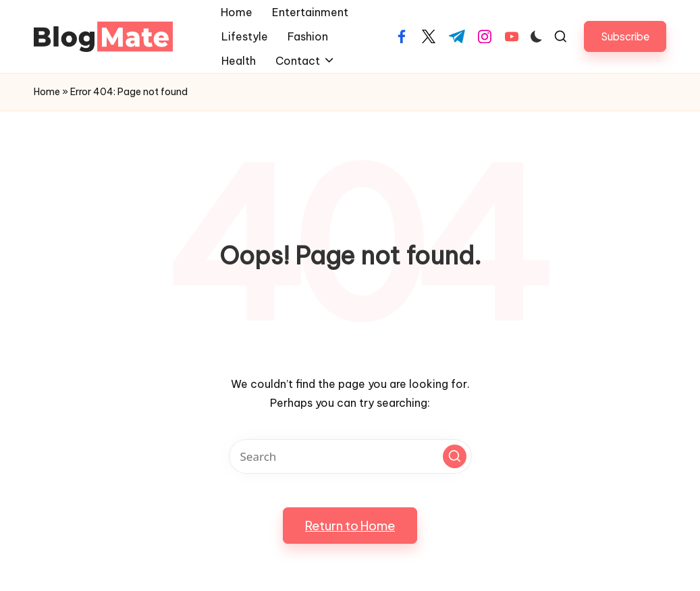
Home (47, 92)
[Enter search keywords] (350, 456)
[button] (625, 36)
